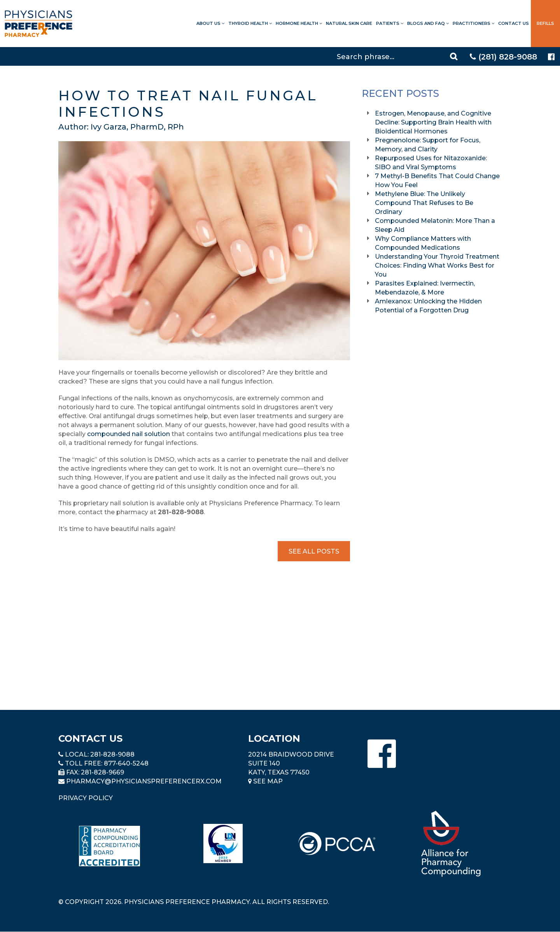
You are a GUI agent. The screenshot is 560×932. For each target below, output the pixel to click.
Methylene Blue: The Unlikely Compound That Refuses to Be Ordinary (424, 203)
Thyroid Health (250, 23)
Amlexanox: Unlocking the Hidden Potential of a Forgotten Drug (428, 306)
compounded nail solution (129, 434)
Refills (545, 23)
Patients (390, 23)
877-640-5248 (126, 763)
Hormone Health (299, 23)
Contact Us (514, 23)
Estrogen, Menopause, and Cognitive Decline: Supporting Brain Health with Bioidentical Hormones (433, 122)
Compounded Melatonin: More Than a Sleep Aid (435, 225)
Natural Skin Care (349, 23)
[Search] (398, 56)
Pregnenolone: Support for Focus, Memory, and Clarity (428, 145)
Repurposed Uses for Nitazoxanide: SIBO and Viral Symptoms (431, 163)
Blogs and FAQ (428, 23)
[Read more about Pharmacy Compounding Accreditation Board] (109, 846)
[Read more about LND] (223, 844)
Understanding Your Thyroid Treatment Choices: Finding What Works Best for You (437, 265)
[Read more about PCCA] (337, 844)
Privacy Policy (86, 798)
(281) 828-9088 (503, 57)
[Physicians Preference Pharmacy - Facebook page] (551, 57)
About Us (210, 23)
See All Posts (314, 551)
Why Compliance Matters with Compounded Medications (423, 243)
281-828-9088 (112, 754)
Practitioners (473, 23)
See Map (265, 781)
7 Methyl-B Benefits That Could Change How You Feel (437, 180)
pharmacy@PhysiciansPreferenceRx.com (144, 781)
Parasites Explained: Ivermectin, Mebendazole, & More (425, 288)
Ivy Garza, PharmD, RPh (137, 127)
